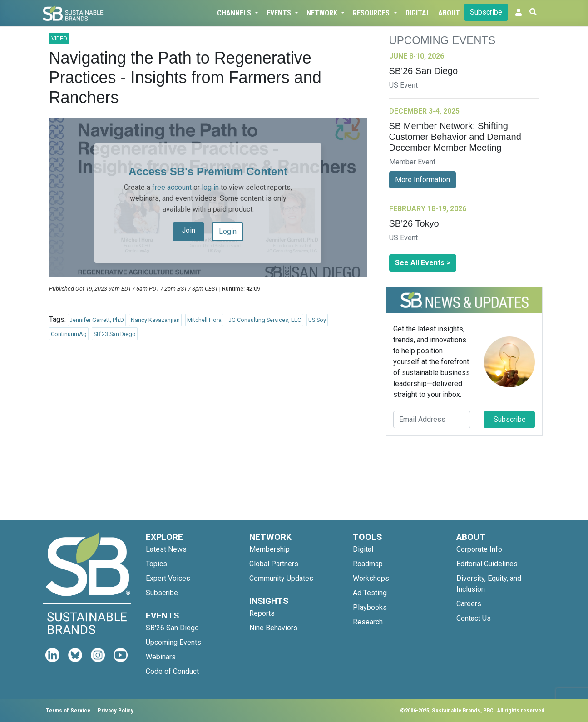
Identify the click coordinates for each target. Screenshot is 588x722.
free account (172, 187)
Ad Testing (370, 593)
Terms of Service (68, 710)
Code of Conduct (172, 671)
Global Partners (274, 564)
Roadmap (368, 564)
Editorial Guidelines (487, 564)
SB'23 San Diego (115, 334)
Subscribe (486, 12)
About (449, 13)
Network (323, 13)
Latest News (166, 549)
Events (280, 13)
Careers (469, 604)
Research (368, 622)
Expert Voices (168, 578)
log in (210, 187)
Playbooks (370, 607)
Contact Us (474, 618)
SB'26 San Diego (172, 628)
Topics (156, 564)
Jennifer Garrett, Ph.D (97, 320)
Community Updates (281, 578)
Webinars (161, 657)
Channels (235, 13)
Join (188, 230)
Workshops (371, 578)
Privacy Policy (116, 710)
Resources (372, 13)
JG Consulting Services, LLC (265, 320)
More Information (422, 180)
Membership (269, 549)
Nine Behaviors (273, 628)
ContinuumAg (69, 334)
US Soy (317, 320)
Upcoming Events (173, 642)
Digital (418, 13)
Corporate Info (479, 549)
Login (228, 231)
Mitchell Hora (204, 320)
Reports (262, 613)
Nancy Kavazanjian (155, 320)
